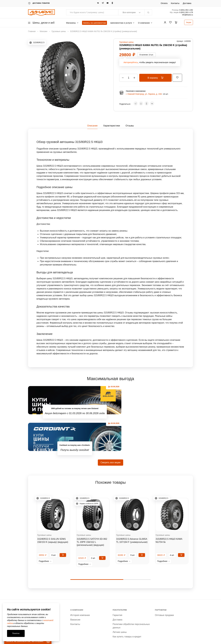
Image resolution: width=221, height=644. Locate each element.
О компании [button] (145, 23)
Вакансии (75, 583)
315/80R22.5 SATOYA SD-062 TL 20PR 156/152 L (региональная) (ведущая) (92, 505)
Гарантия (117, 578)
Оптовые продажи (164, 578)
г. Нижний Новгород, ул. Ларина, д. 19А (144, 94)
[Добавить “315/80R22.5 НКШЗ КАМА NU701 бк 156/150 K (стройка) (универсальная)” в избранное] (180, 77)
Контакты (175, 3)
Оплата (164, 3)
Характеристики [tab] (112, 126)
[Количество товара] (129, 78)
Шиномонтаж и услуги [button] (122, 23)
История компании (80, 578)
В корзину (157, 78)
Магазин (44, 31)
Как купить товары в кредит (127, 600)
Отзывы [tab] (130, 126)
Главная (32, 31)
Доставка (187, 3)
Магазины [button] (72, 23)
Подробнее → (45, 524)
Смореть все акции (110, 426)
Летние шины (120, 595)
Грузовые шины (59, 31)
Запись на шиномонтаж (95, 23)
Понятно (16, 633)
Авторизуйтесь (131, 62)
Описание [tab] (92, 126)
